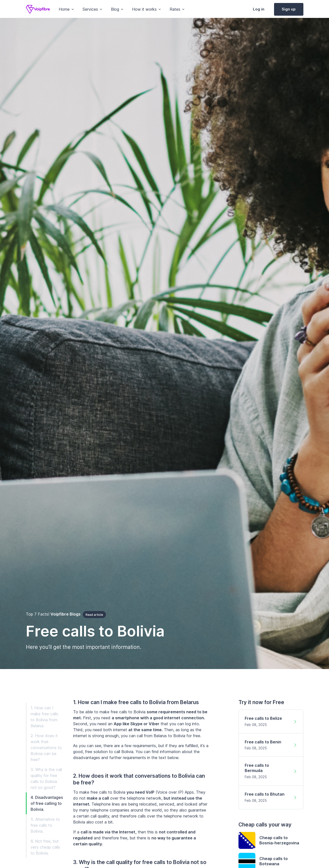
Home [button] (64, 9)
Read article (94, 615)
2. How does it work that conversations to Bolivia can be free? (46, 748)
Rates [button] (175, 9)
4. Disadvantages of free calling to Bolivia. (47, 803)
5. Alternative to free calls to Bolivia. (45, 825)
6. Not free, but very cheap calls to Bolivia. (45, 847)
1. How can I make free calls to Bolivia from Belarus (44, 717)
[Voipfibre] (38, 9)
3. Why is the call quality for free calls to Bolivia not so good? (46, 778)
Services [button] (90, 9)
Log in (259, 9)
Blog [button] (115, 9)
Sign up (289, 9)
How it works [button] (144, 9)
